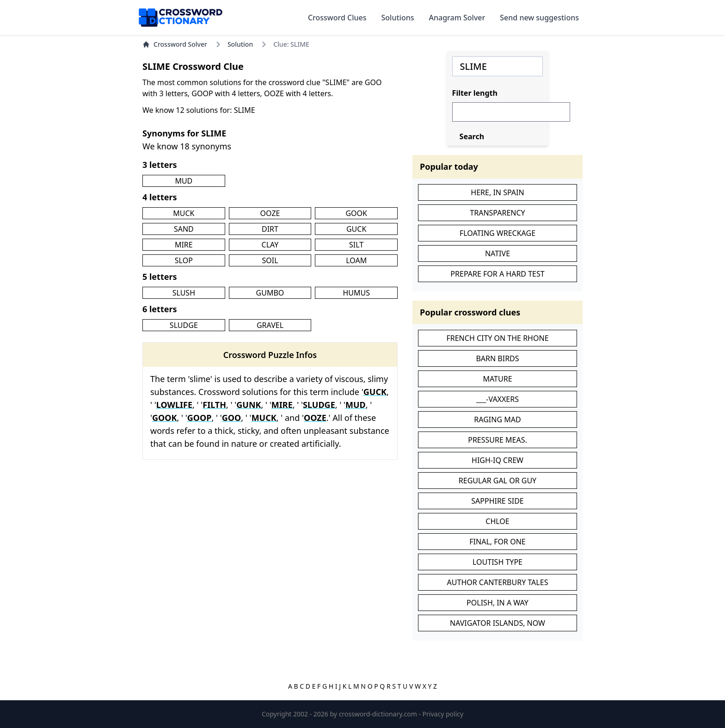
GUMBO (270, 293)
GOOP (200, 418)
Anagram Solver (457, 18)
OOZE (270, 213)
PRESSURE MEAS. (498, 440)
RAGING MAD (497, 420)
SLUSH (184, 293)
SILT (356, 245)
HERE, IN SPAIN (497, 192)
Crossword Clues (337, 18)
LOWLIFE (174, 405)
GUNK (249, 405)
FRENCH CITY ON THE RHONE (497, 338)
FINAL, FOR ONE (497, 542)
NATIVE (498, 253)
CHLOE (497, 521)
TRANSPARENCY (497, 213)
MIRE (184, 245)
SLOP (184, 260)
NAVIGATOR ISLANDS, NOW (498, 623)
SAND (184, 229)
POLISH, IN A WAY (498, 603)
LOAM (356, 260)
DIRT (270, 229)
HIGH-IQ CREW (498, 460)
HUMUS (356, 293)
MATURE (497, 379)
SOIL (270, 260)
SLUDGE (184, 325)
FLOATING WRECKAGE (498, 233)
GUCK (356, 229)
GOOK (356, 213)
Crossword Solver (175, 44)
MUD (184, 181)
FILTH (214, 405)
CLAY (270, 245)
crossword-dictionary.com (379, 714)
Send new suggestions (539, 18)
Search (472, 136)
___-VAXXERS (498, 399)
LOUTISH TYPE (498, 562)
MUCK (184, 213)
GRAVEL (270, 325)
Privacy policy (443, 714)
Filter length (475, 93)
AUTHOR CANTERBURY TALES (498, 582)
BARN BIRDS (497, 358)
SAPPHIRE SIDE (497, 501)
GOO (232, 418)
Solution (240, 44)
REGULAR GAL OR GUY (498, 481)
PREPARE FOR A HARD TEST (497, 274)
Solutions (398, 18)
